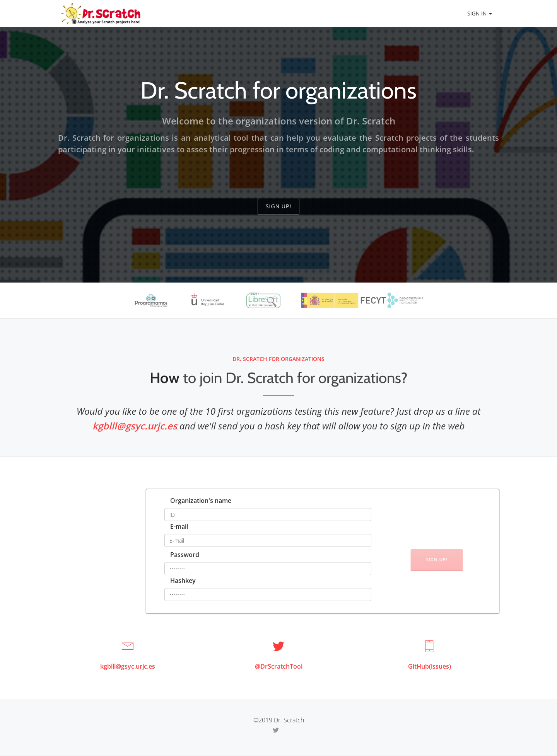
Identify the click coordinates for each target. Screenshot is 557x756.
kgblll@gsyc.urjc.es (135, 426)
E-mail (179, 526)
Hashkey (183, 581)
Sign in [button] (480, 13)
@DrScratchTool (279, 666)
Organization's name (201, 501)
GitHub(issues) (430, 666)
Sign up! (278, 206)
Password (185, 555)
